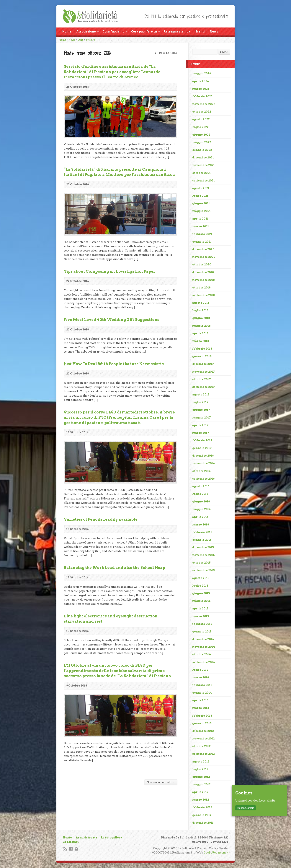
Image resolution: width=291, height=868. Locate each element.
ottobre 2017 (202, 379)
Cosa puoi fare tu (144, 31)
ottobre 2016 (201, 471)
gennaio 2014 (202, 693)
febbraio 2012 (202, 807)
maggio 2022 (202, 142)
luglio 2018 (200, 310)
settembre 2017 (204, 387)
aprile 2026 (201, 81)
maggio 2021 (201, 211)
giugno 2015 (201, 593)
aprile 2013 (200, 700)
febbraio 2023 (202, 96)
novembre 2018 (203, 280)
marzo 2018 (201, 341)
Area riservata (86, 838)
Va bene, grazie (246, 808)
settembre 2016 (203, 479)
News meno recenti (161, 782)
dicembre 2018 (203, 272)
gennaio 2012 (202, 815)
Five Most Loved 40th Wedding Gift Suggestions (112, 320)
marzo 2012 (201, 800)
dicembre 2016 (203, 456)
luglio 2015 (200, 586)
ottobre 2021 (201, 173)
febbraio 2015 (202, 624)
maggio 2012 (201, 784)
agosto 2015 (201, 578)
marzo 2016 (201, 525)
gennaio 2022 (202, 150)
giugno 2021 (201, 203)
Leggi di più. (267, 801)
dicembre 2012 (203, 731)
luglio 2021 (200, 196)
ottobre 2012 (201, 746)
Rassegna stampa (177, 31)
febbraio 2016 (202, 532)
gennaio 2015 (202, 632)
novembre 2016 (203, 463)
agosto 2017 (201, 395)
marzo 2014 (201, 677)
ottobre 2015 (201, 563)
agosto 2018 (201, 303)
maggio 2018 (201, 326)
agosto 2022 (201, 119)
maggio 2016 (201, 509)
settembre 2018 (203, 295)
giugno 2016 (201, 502)
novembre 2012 (203, 739)
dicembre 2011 (203, 823)
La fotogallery (112, 838)
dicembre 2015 (203, 547)
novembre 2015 (203, 555)
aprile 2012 (200, 792)
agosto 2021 (201, 188)
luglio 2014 (200, 670)
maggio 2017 (202, 418)
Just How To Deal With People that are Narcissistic (114, 364)
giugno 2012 (201, 777)
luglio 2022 (200, 127)
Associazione (86, 31)
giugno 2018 (201, 318)
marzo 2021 (201, 226)
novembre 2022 (204, 104)
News (214, 31)
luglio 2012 (200, 769)
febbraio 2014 (202, 685)
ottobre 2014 (202, 654)
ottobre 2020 (202, 265)
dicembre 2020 (203, 249)
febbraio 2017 (202, 440)
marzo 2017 (201, 433)
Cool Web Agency (216, 853)
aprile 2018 (200, 333)
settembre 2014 (204, 662)
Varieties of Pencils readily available (101, 519)
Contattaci (71, 842)
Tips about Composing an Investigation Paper (110, 271)
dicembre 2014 (203, 639)
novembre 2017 (204, 372)
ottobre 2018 (201, 288)
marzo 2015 (201, 616)
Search (224, 52)
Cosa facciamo (113, 31)
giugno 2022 (201, 135)
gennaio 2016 (202, 540)
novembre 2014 (204, 647)
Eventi (200, 31)
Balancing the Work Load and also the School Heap (115, 568)
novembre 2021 (203, 165)
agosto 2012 (201, 762)
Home (67, 31)
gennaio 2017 (202, 448)
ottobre (90, 40)
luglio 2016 (200, 494)
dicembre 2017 (203, 364)
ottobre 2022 (202, 112)
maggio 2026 (202, 73)
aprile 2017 (200, 425)
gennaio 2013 (202, 723)
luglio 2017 (200, 402)
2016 (81, 40)
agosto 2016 (201, 486)
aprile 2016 (200, 517)
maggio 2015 (201, 601)
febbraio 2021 (202, 234)
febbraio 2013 (202, 716)
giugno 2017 (201, 410)
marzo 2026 (201, 89)
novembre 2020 (204, 257)
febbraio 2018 (202, 349)
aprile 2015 (200, 609)
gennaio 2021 (202, 242)
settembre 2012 (203, 754)
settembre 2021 (203, 181)
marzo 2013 (201, 708)
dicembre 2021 (203, 158)
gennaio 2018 (202, 356)
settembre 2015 (203, 570)
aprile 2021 (200, 219)
